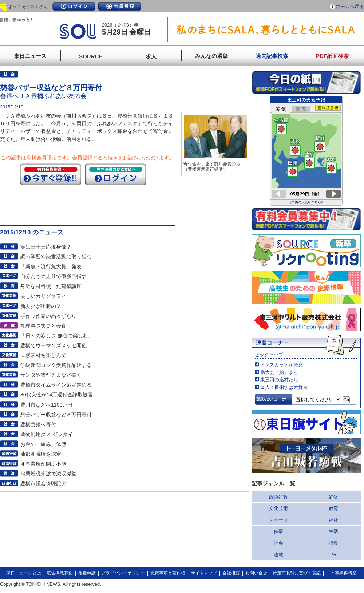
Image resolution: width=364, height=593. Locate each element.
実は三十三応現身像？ (46, 247)
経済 (333, 497)
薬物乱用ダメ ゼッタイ (47, 434)
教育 (333, 508)
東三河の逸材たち (279, 379)
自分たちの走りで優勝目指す (54, 276)
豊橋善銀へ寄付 (38, 424)
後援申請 (87, 573)
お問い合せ (256, 573)
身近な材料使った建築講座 (51, 286)
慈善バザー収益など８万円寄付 (56, 415)
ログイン (74, 6)
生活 (333, 531)
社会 (278, 543)
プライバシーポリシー (123, 573)
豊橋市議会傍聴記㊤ (43, 483)
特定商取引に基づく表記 (297, 573)
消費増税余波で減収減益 (48, 474)
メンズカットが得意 (282, 365)
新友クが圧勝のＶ (41, 306)
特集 (333, 543)
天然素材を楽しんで (43, 355)
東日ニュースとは (24, 573)
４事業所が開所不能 (43, 464)
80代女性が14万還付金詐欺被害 (57, 395)
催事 (278, 531)
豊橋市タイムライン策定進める (56, 385)
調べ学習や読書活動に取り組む (56, 257)
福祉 (333, 520)
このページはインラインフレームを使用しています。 (306, 151)
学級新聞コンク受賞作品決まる (56, 365)
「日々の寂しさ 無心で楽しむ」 (57, 336)
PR (333, 555)
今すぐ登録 (51, 174)
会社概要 (231, 573)
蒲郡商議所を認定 (41, 454)
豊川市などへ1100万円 (46, 405)
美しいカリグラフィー (46, 296)
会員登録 (120, 6)
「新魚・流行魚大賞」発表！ (54, 266)
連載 (278, 555)
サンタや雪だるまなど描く (51, 375)
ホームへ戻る (350, 6)
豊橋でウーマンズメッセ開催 (54, 345)
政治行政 (278, 497)
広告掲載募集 (60, 573)
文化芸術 (278, 508)
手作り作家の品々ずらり (48, 316)
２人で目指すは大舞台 (284, 387)
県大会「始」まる (279, 372)
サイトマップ (204, 573)
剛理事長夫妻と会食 (43, 326)
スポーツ (278, 520)
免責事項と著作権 (168, 573)
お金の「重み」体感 (43, 444)
